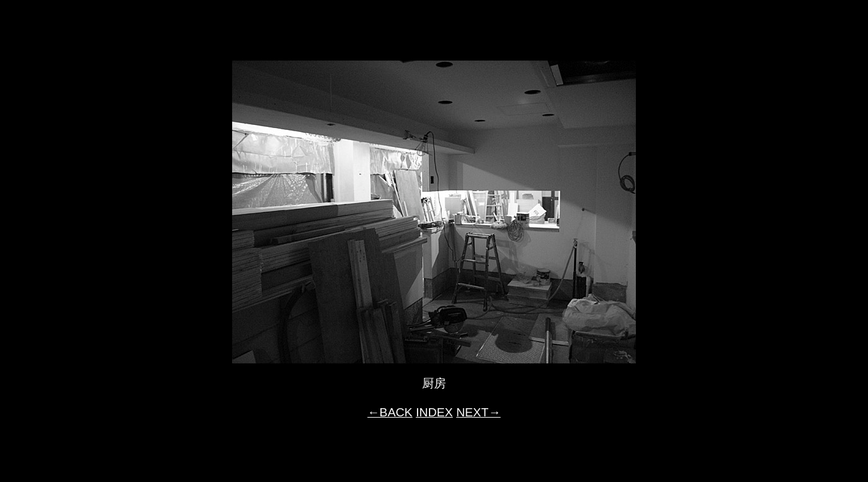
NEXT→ (478, 412)
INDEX (434, 412)
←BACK (390, 412)
